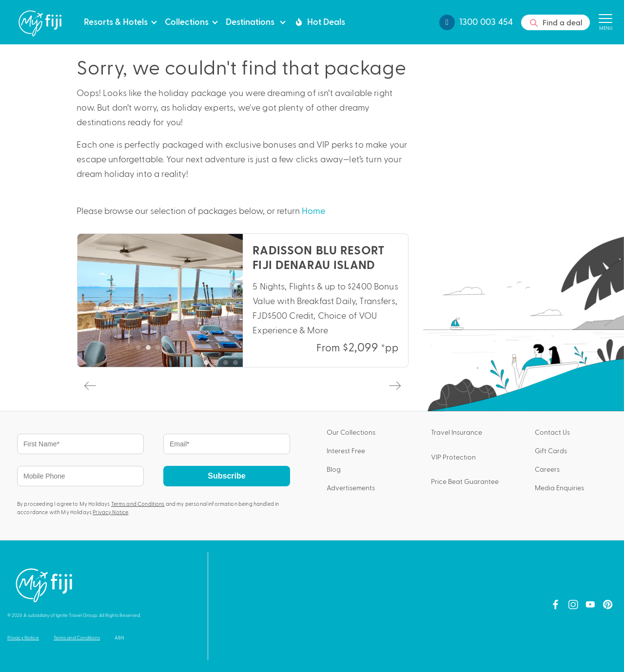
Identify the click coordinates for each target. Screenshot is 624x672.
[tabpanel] (243, 300)
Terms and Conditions (138, 504)
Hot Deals (319, 21)
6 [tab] (257, 365)
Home (313, 210)
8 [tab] (277, 365)
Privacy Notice (110, 512)
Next (394, 385)
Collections (187, 21)
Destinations (251, 21)
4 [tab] (170, 350)
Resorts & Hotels (116, 21)
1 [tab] (141, 350)
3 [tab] (160, 350)
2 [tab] (151, 350)
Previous (89, 385)
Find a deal (556, 23)
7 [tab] (267, 365)
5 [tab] (180, 350)
